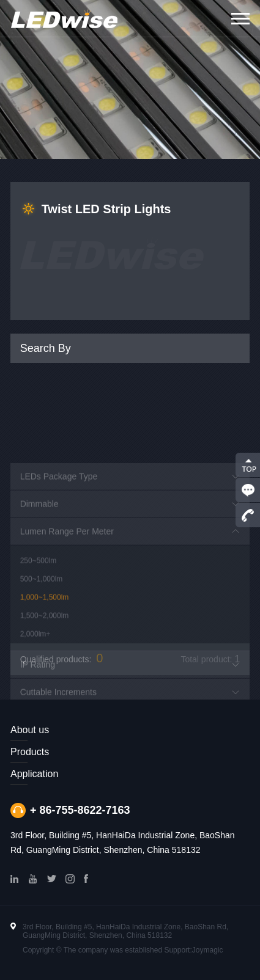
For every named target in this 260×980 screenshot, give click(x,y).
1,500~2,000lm (45, 648)
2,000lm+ (35, 666)
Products (30, 752)
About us (30, 730)
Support (177, 950)
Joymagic (208, 950)
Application (34, 774)
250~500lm (39, 593)
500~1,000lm (42, 611)
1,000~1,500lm (45, 629)
